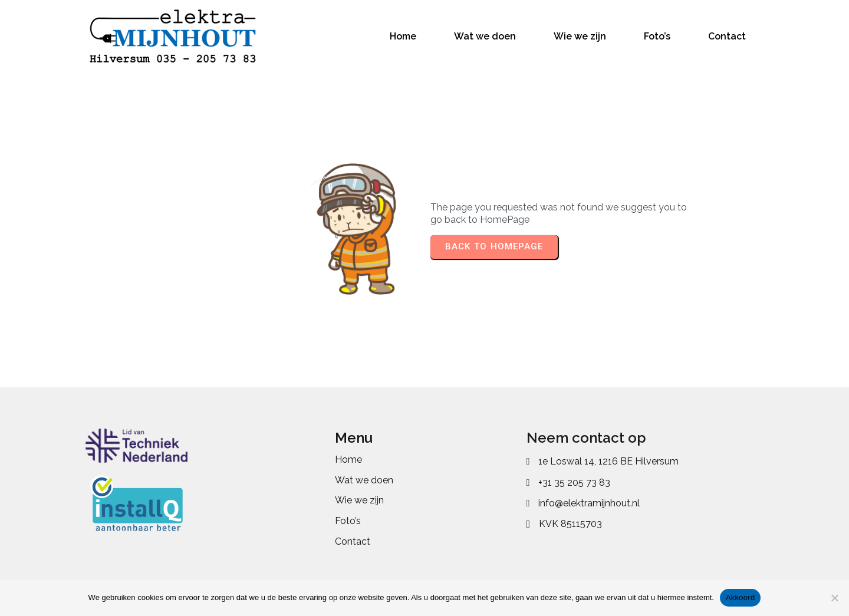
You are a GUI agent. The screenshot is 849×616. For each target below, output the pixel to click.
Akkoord (740, 597)
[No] (834, 598)
